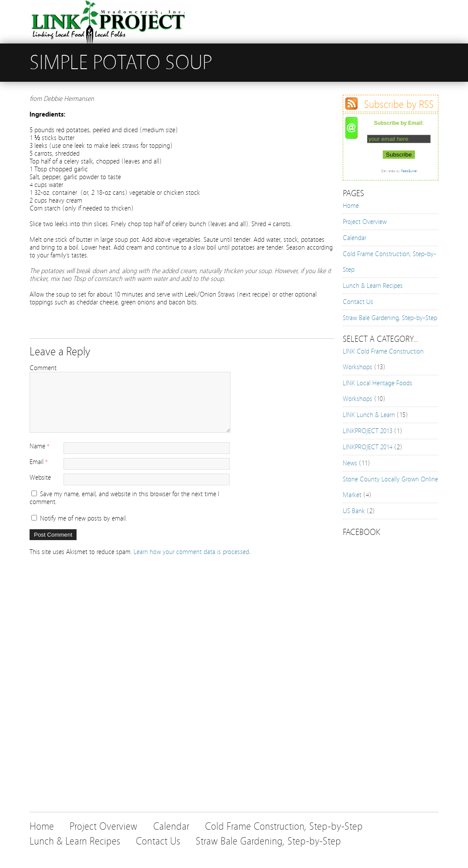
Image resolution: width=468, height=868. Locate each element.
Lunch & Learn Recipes (373, 286)
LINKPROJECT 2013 (368, 431)
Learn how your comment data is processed (191, 552)
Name (37, 446)
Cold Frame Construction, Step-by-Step (284, 826)
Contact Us (358, 302)
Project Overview (365, 222)
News (350, 463)
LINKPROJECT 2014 (368, 447)
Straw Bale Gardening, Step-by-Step (390, 318)
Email (37, 462)
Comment (43, 368)
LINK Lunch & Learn (369, 415)
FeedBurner (409, 171)
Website (40, 477)
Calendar (354, 238)
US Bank (354, 511)
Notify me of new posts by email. (84, 518)
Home (351, 206)
